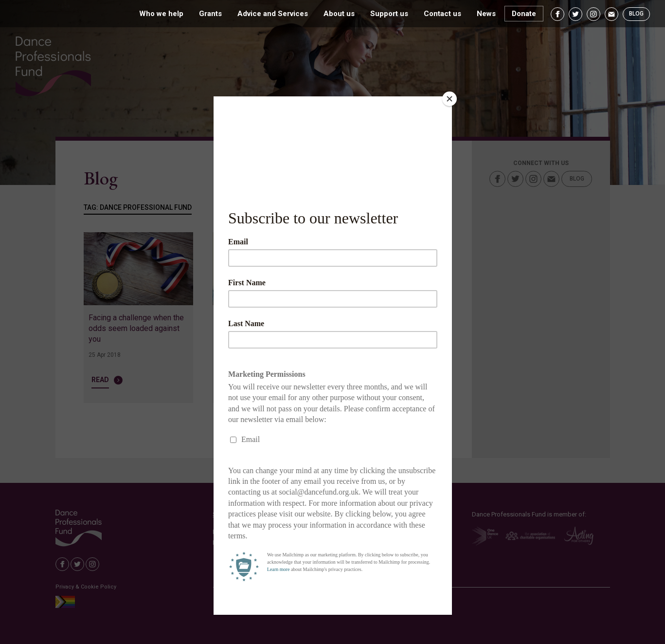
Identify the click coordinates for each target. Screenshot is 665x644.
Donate (524, 14)
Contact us (442, 14)
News (486, 14)
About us (339, 14)
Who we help (161, 14)
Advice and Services (273, 14)
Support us (389, 14)
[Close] (449, 99)
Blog (636, 14)
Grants (210, 14)
